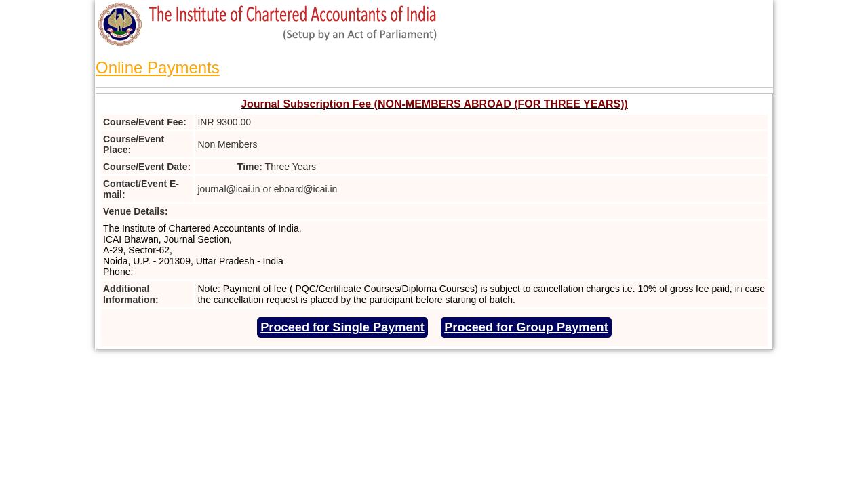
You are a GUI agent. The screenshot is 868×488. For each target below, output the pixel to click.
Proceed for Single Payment (342, 327)
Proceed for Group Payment (526, 327)
